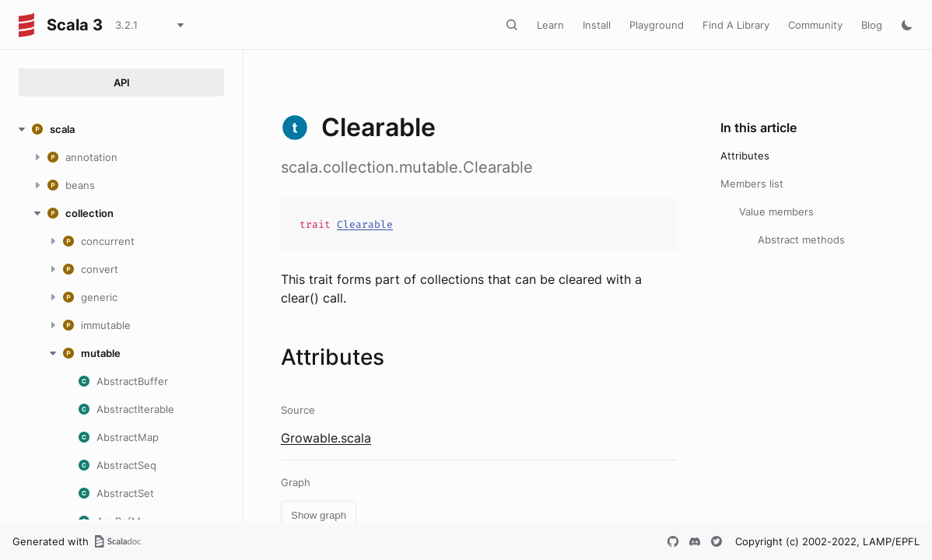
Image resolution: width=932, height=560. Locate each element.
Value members (776, 212)
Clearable (365, 224)
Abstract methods (801, 240)
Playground (657, 25)
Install (597, 25)
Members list (752, 184)
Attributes (745, 156)
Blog (872, 25)
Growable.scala (326, 438)
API (122, 82)
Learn (550, 25)
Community (815, 25)
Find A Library (736, 25)
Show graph (319, 515)
